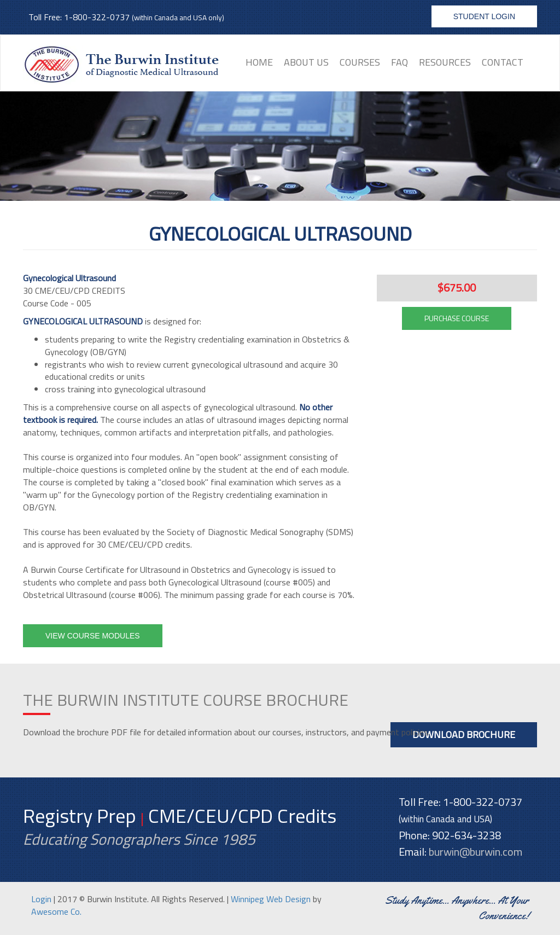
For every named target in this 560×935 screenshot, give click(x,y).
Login (41, 899)
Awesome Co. (56, 911)
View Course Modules (93, 636)
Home (259, 62)
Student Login (484, 16)
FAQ (399, 62)
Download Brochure (464, 734)
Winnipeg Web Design (271, 899)
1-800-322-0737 (97, 17)
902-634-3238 (466, 835)
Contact (503, 62)
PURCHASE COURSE (457, 318)
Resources (445, 62)
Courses (360, 62)
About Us (306, 62)
